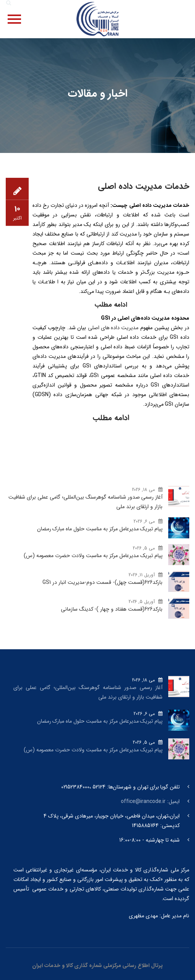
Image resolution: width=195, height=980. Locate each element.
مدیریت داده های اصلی (113, 328)
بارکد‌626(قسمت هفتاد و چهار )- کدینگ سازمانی (112, 609)
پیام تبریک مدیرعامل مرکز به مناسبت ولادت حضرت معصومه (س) (93, 556)
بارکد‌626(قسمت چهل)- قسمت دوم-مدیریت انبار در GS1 (102, 582)
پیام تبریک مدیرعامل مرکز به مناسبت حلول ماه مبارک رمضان (100, 529)
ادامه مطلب (111, 418)
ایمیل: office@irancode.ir (150, 801)
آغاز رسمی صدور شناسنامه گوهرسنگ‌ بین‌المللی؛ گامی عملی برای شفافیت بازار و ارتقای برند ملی (85, 502)
